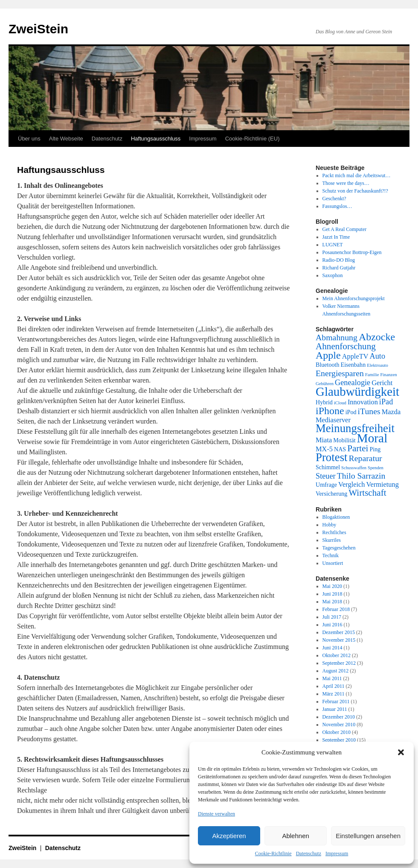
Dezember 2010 (339, 717)
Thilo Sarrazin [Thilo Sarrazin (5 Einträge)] (361, 476)
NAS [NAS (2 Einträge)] (340, 449)
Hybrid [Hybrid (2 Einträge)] (324, 402)
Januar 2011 (335, 709)
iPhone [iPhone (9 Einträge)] (330, 411)
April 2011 (334, 686)
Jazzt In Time (336, 237)
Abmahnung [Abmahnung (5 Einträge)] (337, 337)
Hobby (329, 525)
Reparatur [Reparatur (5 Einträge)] (366, 458)
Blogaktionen (336, 517)
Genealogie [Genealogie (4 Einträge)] (353, 383)
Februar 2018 (336, 609)
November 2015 (339, 640)
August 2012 (336, 671)
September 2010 (339, 740)
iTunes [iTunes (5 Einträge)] (369, 411)
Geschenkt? (334, 199)
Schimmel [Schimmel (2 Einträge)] (328, 467)
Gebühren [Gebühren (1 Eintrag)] (325, 384)
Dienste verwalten (216, 814)
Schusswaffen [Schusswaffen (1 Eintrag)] (354, 468)
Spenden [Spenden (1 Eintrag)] (376, 468)
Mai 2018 (332, 602)
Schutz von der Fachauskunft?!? (355, 191)
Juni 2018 (332, 594)
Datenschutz (309, 853)
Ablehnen (295, 836)
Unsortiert (333, 563)
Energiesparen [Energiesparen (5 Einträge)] (340, 373)
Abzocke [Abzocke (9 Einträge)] (377, 337)
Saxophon (333, 275)
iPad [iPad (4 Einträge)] (386, 402)
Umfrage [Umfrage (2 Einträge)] (326, 485)
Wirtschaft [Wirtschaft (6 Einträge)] (367, 493)
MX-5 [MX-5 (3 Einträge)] (324, 449)
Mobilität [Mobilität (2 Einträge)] (344, 440)
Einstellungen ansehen (368, 836)
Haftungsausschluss (156, 139)
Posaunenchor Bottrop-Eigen (352, 252)
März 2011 (334, 694)
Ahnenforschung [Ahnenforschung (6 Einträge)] (346, 346)
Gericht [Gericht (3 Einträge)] (382, 383)
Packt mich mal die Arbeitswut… (357, 175)
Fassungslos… (337, 206)
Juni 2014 (332, 648)
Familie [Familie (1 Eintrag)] (372, 375)
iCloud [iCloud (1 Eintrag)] (340, 403)
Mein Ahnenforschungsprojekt (354, 298)
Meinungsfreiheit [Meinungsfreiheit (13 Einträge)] (355, 428)
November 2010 (339, 725)
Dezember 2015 (339, 632)
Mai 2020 (332, 586)
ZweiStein (38, 29)
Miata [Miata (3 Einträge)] (324, 440)
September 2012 (339, 663)
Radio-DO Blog (339, 260)
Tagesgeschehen (339, 548)
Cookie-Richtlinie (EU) (253, 139)
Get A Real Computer (345, 229)
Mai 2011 (332, 678)
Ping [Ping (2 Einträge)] (375, 449)
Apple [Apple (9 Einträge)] (328, 355)
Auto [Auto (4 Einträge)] (378, 356)
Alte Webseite (66, 139)
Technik (331, 555)
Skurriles (332, 540)
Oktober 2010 (337, 732)
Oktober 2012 (337, 655)
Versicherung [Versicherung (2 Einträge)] (331, 494)
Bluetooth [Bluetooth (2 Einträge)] (328, 365)
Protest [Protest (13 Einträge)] (332, 457)
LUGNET (333, 245)
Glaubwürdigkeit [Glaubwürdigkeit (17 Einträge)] (357, 392)
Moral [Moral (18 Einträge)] (372, 438)
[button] (401, 752)
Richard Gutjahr (339, 268)
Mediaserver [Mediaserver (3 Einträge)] (333, 420)
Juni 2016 (332, 625)
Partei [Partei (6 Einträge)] (358, 448)
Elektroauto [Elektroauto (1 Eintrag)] (377, 365)
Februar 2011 (336, 701)
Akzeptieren (229, 836)
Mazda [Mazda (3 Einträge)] (391, 412)
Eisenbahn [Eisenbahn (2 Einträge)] (353, 365)
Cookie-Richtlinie (273, 853)
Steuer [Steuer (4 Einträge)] (326, 476)
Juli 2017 (332, 617)
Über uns (29, 139)
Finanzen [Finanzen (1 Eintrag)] (388, 375)
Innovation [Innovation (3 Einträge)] (363, 402)
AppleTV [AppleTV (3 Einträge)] (355, 356)
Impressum (337, 853)
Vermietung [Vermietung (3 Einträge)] (382, 484)
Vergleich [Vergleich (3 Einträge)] (351, 484)
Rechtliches (334, 532)
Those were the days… (346, 183)
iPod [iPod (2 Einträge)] (351, 412)
